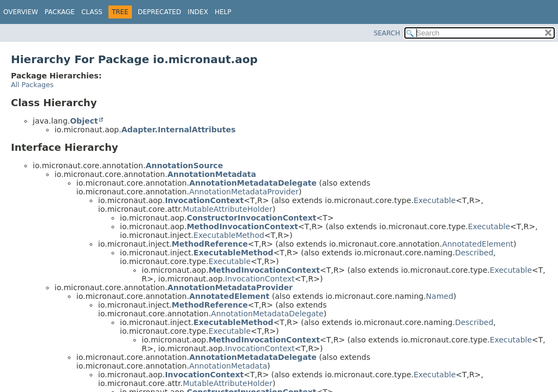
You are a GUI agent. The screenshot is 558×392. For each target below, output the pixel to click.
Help (223, 12)
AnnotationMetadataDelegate (253, 183)
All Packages (32, 85)
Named (440, 296)
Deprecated (160, 12)
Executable (435, 200)
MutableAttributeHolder (227, 209)
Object (84, 121)
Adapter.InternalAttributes (179, 130)
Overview (21, 12)
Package (60, 12)
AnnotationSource (184, 166)
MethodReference (210, 244)
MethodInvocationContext (242, 226)
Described (474, 253)
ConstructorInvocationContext (252, 218)
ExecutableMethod (229, 235)
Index (198, 12)
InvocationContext (205, 200)
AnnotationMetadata (212, 174)
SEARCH (387, 33)
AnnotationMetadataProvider (244, 192)
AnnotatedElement (478, 244)
